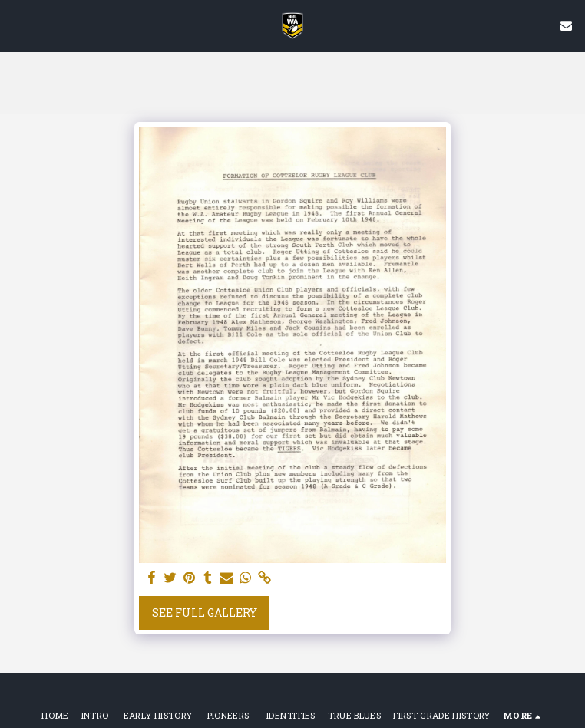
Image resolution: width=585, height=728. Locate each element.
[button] (17, 25)
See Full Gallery (205, 613)
